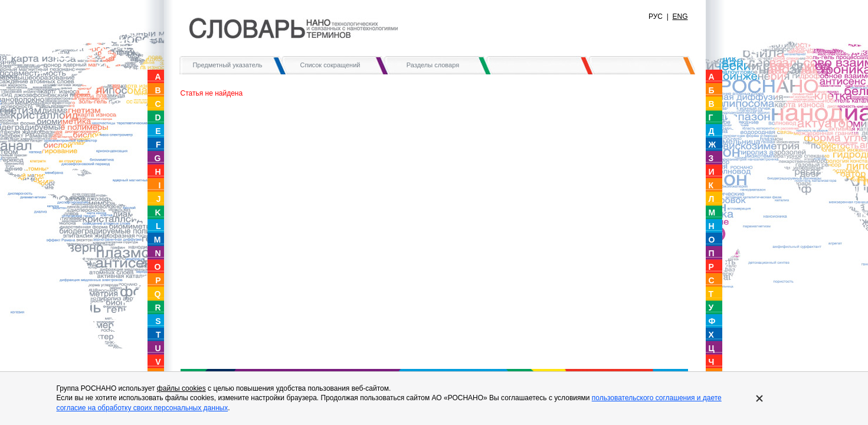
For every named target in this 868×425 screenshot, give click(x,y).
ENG (680, 17)
